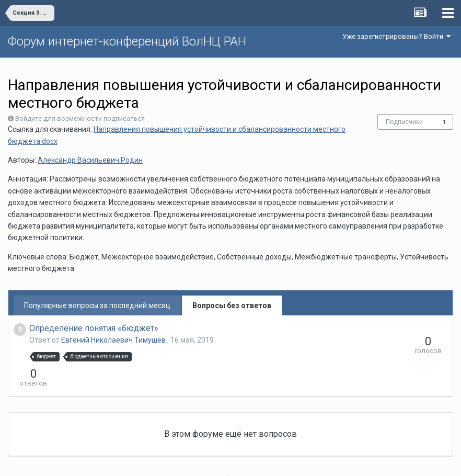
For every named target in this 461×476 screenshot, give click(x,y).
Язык (198, 460)
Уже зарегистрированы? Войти (396, 36)
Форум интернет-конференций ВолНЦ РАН (127, 41)
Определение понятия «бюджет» (94, 328)
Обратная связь (247, 460)
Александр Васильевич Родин (90, 160)
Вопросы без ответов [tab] (232, 305)
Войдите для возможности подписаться (80, 118)
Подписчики (404, 122)
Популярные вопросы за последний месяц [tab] (97, 305)
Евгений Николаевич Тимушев (114, 340)
